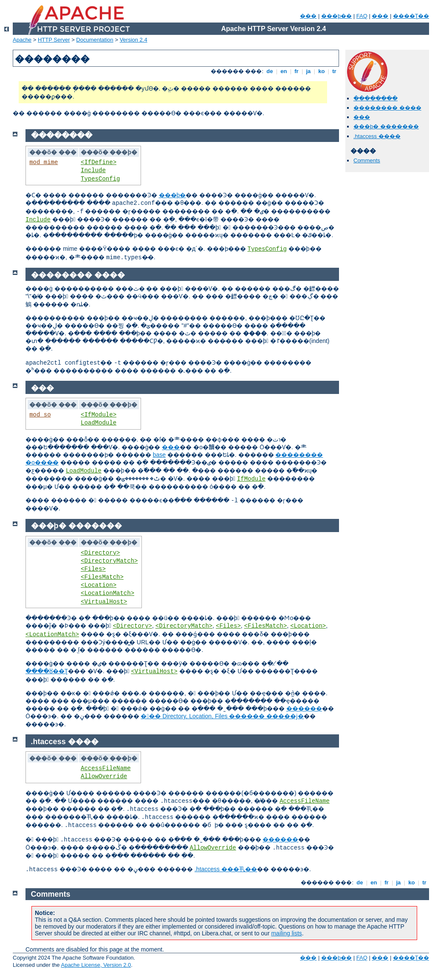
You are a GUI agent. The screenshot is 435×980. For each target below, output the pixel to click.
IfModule (251, 479)
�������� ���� (387, 108)
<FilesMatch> (102, 577)
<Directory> (100, 553)
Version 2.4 (134, 40)
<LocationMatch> (107, 593)
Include (93, 170)
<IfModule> (99, 415)
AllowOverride (104, 776)
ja (308, 71)
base (159, 455)
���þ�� (336, 16)
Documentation (95, 40)
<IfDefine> (99, 162)
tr (335, 71)
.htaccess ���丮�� (226, 869)
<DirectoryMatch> (109, 561)
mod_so (40, 415)
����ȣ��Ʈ (47, 671)
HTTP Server (54, 40)
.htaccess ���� (377, 136)
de (270, 71)
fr (297, 71)
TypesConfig (100, 179)
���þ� (172, 195)
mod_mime (44, 162)
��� (308, 16)
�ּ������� (376, 98)
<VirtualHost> (104, 602)
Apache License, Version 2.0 (96, 965)
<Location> (99, 585)
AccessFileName (106, 768)
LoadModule (99, 423)
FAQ (362, 16)
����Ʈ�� (411, 16)
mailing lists (286, 933)
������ (304, 708)
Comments (367, 160)
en (284, 71)
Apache (22, 40)
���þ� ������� (386, 126)
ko (322, 71)
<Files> (93, 569)
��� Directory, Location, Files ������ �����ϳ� (222, 716)
